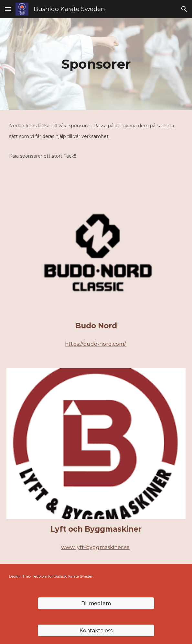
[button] (8, 9)
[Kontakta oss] (96, 631)
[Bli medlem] (96, 603)
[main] (96, 64)
